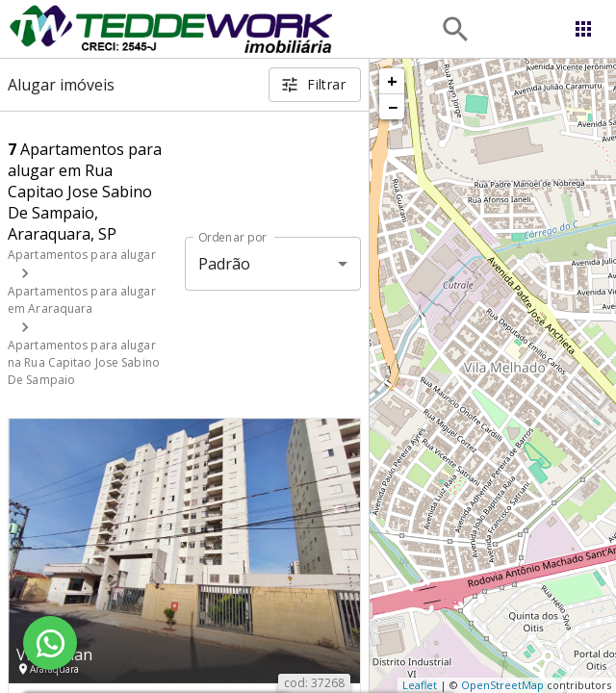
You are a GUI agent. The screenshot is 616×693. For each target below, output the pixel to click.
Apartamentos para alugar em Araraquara (82, 300)
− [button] (393, 107)
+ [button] (392, 81)
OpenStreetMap (502, 685)
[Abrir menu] (583, 29)
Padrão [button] (225, 264)
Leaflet (420, 685)
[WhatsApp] (50, 643)
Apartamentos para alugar (82, 255)
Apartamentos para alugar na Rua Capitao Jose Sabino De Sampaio (84, 362)
